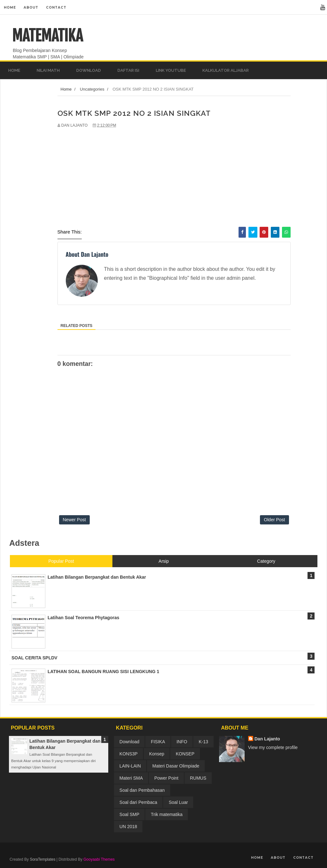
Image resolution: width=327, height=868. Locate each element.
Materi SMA (131, 778)
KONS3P (129, 754)
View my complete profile (273, 747)
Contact (56, 7)
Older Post (274, 520)
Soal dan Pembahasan (142, 790)
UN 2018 (128, 827)
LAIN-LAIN (130, 766)
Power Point (166, 778)
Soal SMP (129, 814)
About (31, 7)
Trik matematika (167, 814)
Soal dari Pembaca (138, 802)
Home (10, 7)
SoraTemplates (42, 859)
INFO (182, 742)
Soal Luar (178, 802)
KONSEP (185, 754)
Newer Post (74, 520)
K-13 (203, 742)
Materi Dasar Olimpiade (176, 766)
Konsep (157, 754)
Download (129, 742)
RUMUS (198, 778)
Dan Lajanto (267, 739)
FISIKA (158, 742)
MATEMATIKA (47, 36)
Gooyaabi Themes (99, 859)
